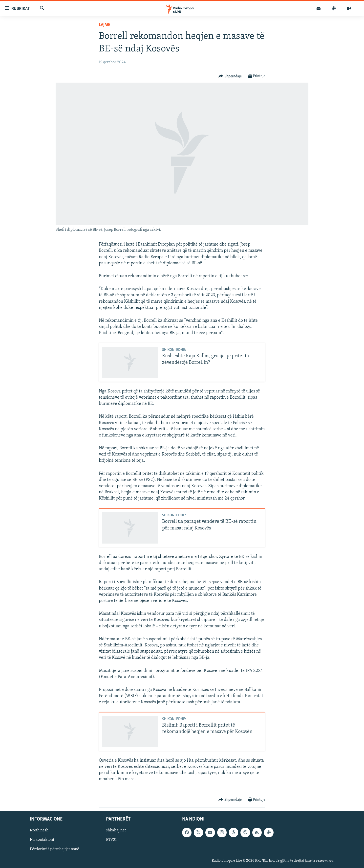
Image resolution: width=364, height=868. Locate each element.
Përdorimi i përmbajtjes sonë (54, 849)
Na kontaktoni (42, 840)
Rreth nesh (39, 830)
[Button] (230, 76)
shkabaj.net (116, 830)
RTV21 (111, 840)
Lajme (105, 25)
